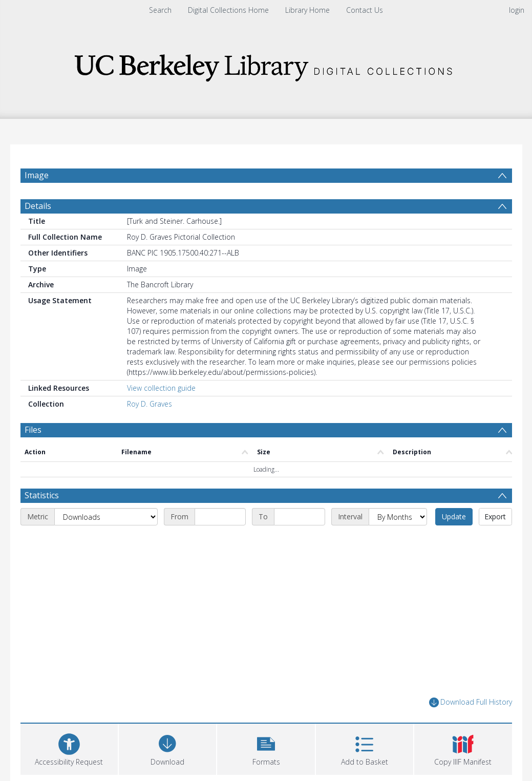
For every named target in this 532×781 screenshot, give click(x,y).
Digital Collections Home (228, 10)
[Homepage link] (266, 65)
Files (33, 430)
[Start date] (220, 517)
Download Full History (471, 702)
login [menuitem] (517, 10)
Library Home (307, 10)
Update (454, 516)
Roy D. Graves (150, 404)
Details (38, 206)
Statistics (42, 495)
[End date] (300, 517)
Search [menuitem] (160, 10)
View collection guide (161, 388)
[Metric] (106, 517)
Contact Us (365, 10)
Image (37, 175)
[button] (266, 748)
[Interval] (398, 517)
